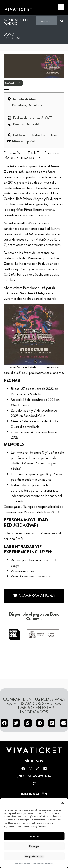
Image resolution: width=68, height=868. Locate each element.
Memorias (34, 258)
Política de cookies (22, 864)
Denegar (34, 846)
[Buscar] (62, 21)
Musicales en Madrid (16, 22)
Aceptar (34, 836)
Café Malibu (13, 274)
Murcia (16, 421)
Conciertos (13, 83)
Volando (51, 264)
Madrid (16, 400)
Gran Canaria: (20, 432)
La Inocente (23, 264)
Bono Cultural (12, 36)
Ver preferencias (34, 856)
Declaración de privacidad (43, 864)
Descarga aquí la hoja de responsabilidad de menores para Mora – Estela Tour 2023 (33, 509)
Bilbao (15, 389)
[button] (63, 803)
